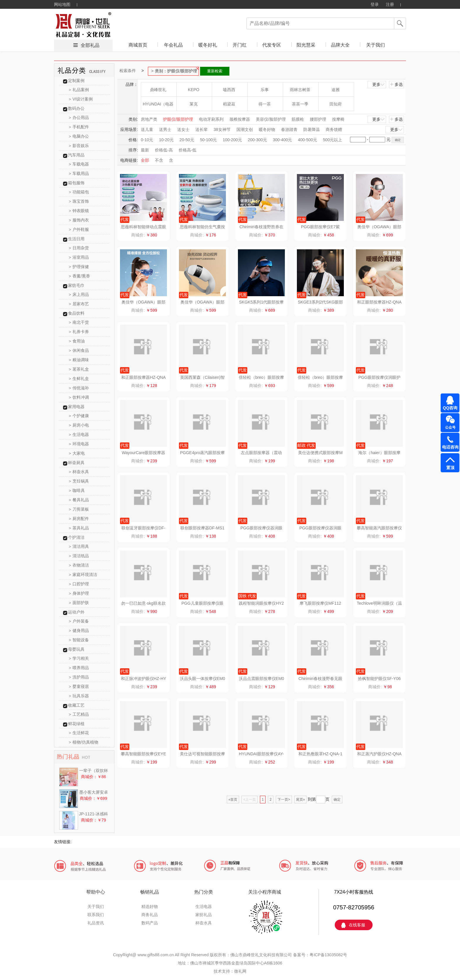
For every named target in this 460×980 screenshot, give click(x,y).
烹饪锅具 (79, 481)
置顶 (450, 468)
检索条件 (128, 71)
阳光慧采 (306, 45)
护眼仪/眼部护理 (178, 119)
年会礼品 (173, 45)
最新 (145, 150)
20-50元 (187, 140)
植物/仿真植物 (84, 742)
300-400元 (282, 140)
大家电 (77, 453)
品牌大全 (340, 45)
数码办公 (76, 108)
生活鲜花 (79, 733)
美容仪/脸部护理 (271, 119)
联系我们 (96, 915)
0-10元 (147, 140)
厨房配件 (79, 519)
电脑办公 (79, 136)
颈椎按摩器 (240, 119)
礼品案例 (79, 90)
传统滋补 (79, 388)
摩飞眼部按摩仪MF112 (320, 603)
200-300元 (257, 140)
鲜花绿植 (76, 724)
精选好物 (150, 906)
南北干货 (79, 322)
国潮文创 (245, 129)
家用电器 (76, 407)
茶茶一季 (300, 104)
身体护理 (79, 593)
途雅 (336, 90)
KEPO (194, 90)
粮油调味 (79, 360)
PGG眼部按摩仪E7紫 (320, 227)
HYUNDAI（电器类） (158, 106)
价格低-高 (164, 150)
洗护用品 (79, 677)
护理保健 (79, 267)
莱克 (194, 104)
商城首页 (138, 45)
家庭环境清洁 (83, 575)
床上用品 (79, 294)
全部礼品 (90, 45)
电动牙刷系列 (211, 119)
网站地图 (62, 4)
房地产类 (149, 119)
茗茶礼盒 (79, 369)
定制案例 (76, 81)
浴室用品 (79, 257)
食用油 (77, 341)
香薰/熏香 (80, 276)
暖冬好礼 (208, 45)
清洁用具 (79, 546)
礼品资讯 (96, 923)
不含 (159, 160)
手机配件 (79, 127)
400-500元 (307, 140)
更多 (379, 84)
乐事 (265, 90)
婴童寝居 (79, 686)
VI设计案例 (81, 99)
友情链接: (63, 842)
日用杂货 (79, 248)
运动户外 (76, 612)
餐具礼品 (79, 500)
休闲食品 (79, 350)
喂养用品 (79, 668)
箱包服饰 (76, 183)
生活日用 (76, 239)
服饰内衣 (79, 220)
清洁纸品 (79, 556)
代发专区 (272, 45)
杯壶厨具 (76, 463)
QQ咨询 (450, 408)
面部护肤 (79, 603)
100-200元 (232, 140)
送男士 (165, 129)
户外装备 (79, 621)
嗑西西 (229, 90)
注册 (390, 4)
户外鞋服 (79, 229)
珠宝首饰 (79, 201)
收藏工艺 (76, 705)
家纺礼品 (204, 915)
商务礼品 (150, 915)
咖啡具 (77, 490)
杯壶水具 (79, 472)
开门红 (240, 45)
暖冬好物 (267, 129)
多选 (396, 84)
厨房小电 (79, 425)
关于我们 (376, 45)
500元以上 (333, 140)
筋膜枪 (298, 119)
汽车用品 (76, 155)
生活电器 (79, 434)
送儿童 (147, 129)
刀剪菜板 (79, 509)
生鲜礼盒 (79, 379)
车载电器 (79, 164)
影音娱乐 (79, 146)
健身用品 (79, 630)
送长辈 (202, 129)
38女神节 (222, 129)
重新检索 (215, 71)
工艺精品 (79, 714)
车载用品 (79, 173)
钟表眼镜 (79, 211)
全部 (145, 160)
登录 (375, 4)
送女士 (183, 129)
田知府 (336, 104)
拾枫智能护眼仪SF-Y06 (379, 679)
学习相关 (79, 658)
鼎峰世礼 (158, 90)
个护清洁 (76, 537)
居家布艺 (79, 304)
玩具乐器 (79, 696)
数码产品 (150, 923)
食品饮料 (76, 313)
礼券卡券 (79, 332)
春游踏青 (289, 129)
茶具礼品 (79, 528)
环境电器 (79, 444)
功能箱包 (79, 192)
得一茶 (265, 104)
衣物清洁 (79, 565)
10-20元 (166, 140)
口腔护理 (79, 584)
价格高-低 (188, 150)
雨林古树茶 (300, 90)
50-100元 (209, 140)
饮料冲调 (79, 397)
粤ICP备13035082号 (328, 955)
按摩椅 (338, 119)
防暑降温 (312, 129)
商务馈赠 (334, 129)
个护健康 (79, 416)
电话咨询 (450, 447)
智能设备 (79, 640)
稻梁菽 (229, 104)
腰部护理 (318, 119)
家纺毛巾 (76, 285)
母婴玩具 (76, 649)
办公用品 (79, 117)
